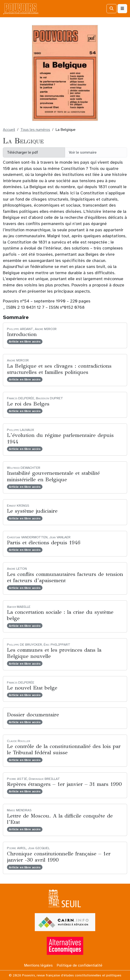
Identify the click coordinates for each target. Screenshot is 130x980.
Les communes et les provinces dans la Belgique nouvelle (54, 653)
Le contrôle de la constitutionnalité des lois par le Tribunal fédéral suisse (64, 749)
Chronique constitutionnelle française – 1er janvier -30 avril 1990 (59, 857)
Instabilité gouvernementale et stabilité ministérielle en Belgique (53, 476)
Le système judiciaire (32, 511)
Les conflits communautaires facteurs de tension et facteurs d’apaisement (65, 577)
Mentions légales (38, 965)
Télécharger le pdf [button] (22, 152)
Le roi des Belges (28, 404)
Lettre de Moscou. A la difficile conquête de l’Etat (60, 819)
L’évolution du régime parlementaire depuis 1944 (60, 438)
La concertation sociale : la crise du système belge (60, 615)
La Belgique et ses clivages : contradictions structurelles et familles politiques (59, 369)
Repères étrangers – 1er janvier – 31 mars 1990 (64, 784)
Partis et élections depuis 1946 (44, 542)
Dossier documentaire (33, 715)
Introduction (22, 334)
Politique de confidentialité (80, 965)
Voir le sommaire (83, 152)
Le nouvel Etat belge (32, 688)
